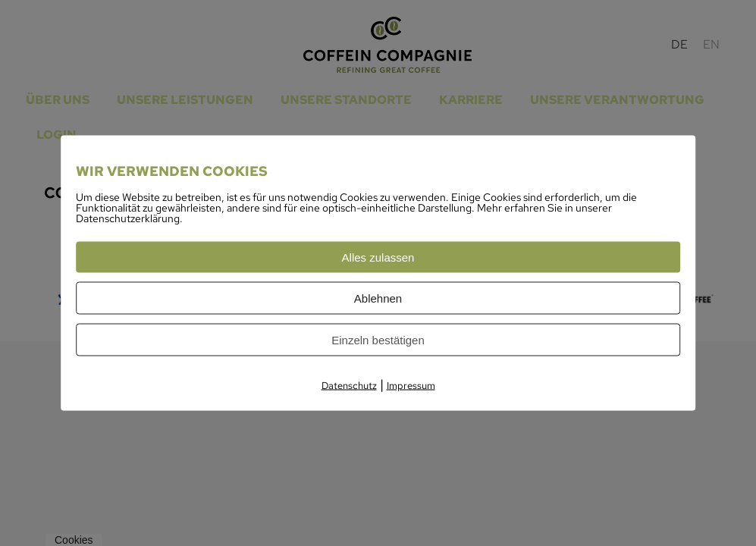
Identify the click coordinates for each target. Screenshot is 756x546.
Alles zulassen (378, 257)
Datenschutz (349, 386)
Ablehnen (378, 298)
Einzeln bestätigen (378, 340)
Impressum (411, 386)
